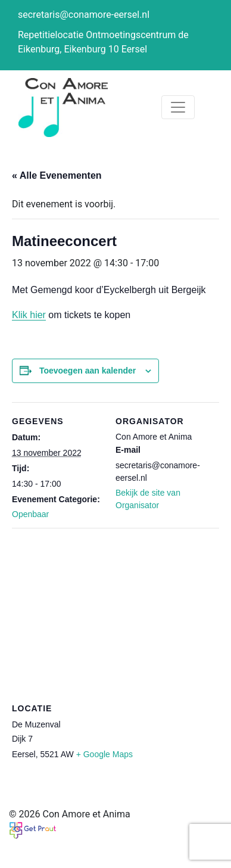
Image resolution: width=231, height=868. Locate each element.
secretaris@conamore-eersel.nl (84, 15)
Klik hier (29, 315)
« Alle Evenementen (57, 175)
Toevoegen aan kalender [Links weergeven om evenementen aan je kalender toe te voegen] (88, 371)
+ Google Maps (104, 754)
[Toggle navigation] (178, 107)
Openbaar (30, 514)
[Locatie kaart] (115, 614)
